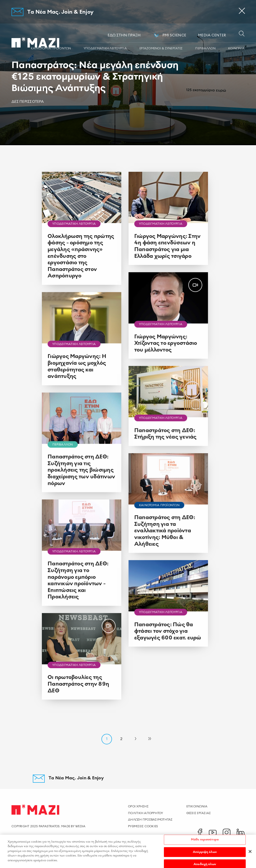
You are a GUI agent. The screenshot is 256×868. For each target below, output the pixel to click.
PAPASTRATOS (49, 826)
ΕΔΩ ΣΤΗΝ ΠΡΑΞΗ (124, 35)
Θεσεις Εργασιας (199, 813)
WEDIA (80, 826)
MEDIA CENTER (212, 35)
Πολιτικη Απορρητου (146, 813)
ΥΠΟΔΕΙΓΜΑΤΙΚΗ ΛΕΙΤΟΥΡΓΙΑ (105, 48)
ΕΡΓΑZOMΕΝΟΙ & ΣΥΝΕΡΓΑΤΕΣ (161, 48)
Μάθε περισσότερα (205, 842)
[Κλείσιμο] (250, 854)
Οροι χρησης (138, 806)
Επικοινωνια (197, 806)
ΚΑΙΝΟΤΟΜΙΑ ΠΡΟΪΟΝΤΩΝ (51, 48)
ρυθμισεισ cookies (143, 826)
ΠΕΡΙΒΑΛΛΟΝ (205, 48)
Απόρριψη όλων (205, 854)
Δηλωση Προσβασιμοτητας (150, 820)
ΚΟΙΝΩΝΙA (236, 48)
